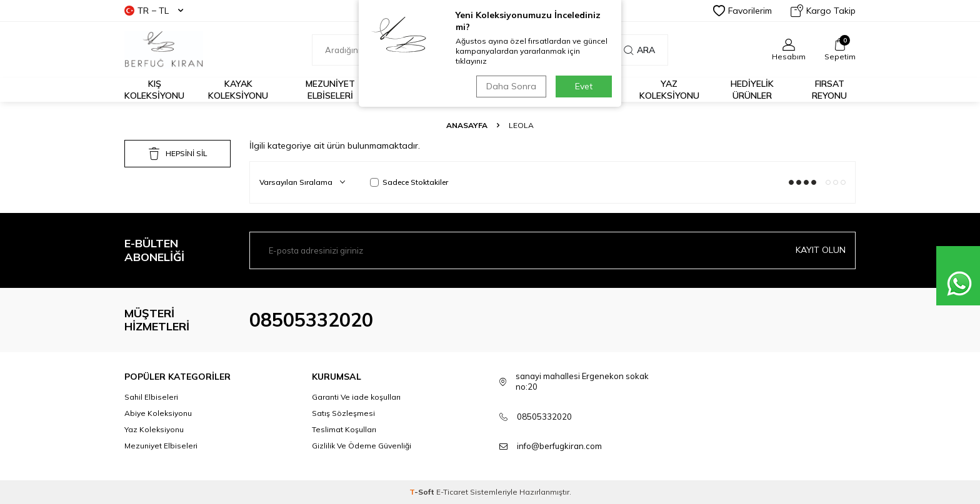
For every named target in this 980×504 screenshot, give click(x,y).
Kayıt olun (821, 250)
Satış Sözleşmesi (343, 413)
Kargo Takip (823, 11)
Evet (584, 86)
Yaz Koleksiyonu (669, 90)
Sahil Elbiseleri (151, 397)
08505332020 (311, 320)
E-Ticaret (452, 492)
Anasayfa (467, 125)
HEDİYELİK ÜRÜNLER (752, 90)
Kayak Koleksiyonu (238, 90)
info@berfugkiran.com (559, 446)
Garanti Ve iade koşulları (356, 397)
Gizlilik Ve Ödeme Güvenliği (362, 446)
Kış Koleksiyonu (154, 90)
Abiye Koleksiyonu (158, 413)
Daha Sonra (511, 86)
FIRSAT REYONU (829, 90)
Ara (639, 50)
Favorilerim (742, 11)
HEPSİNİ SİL (178, 154)
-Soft (423, 492)
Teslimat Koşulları (344, 429)
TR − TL (154, 11)
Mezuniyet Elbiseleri (330, 90)
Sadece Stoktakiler (409, 182)
